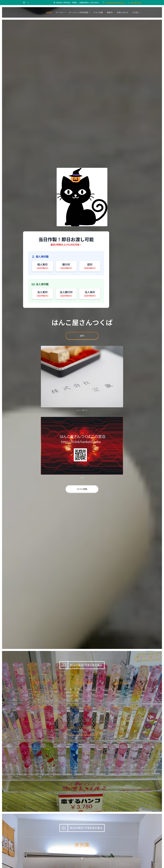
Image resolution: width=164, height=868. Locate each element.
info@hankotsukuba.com (115, 2)
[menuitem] (50, 12)
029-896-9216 (136, 2)
